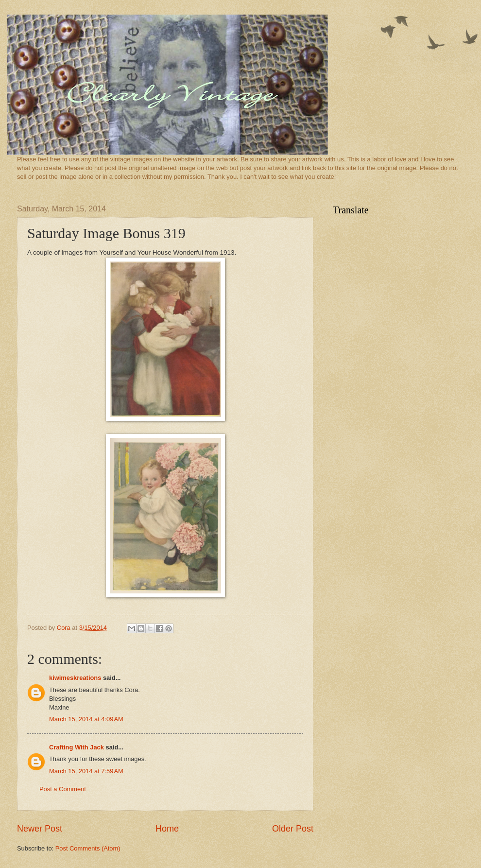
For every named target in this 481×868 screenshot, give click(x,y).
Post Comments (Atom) (88, 848)
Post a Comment (63, 789)
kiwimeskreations (75, 678)
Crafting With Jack (77, 747)
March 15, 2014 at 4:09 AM (86, 719)
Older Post (293, 829)
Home (167, 829)
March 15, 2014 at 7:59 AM (86, 771)
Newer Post (40, 829)
